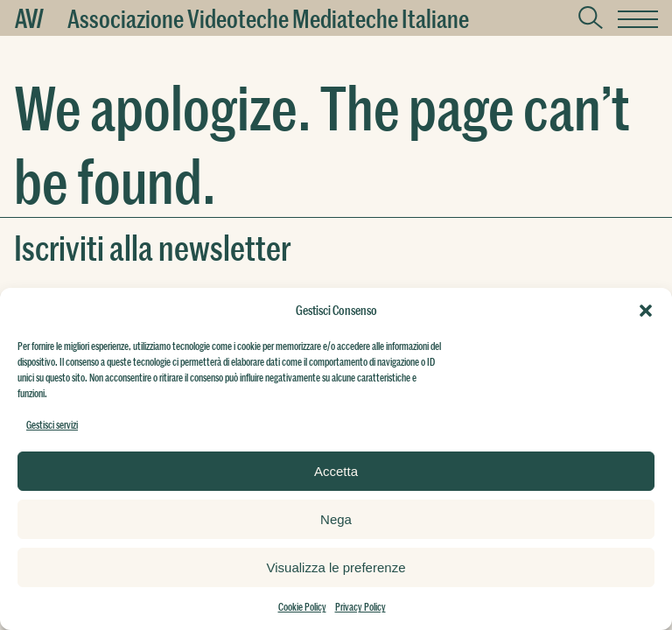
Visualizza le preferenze (336, 567)
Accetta (336, 471)
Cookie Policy (302, 606)
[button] (646, 311)
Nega (336, 519)
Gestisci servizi (52, 424)
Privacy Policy (360, 606)
